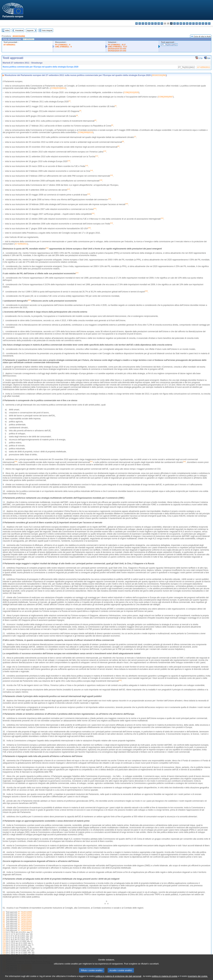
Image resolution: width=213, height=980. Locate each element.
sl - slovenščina (203, 23)
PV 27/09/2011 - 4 (63, 45)
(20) (4, 947)
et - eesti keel (152, 23)
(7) (4, 923)
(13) (4, 934)
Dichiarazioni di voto (117, 49)
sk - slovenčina (200, 23)
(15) (4, 938)
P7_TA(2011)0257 (25, 918)
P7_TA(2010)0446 (25, 927)
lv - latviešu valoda (174, 23)
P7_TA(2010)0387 (25, 929)
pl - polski (190, 23)
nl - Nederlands (187, 23)
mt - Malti (184, 23)
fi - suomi (206, 23)
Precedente (19, 30)
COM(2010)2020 (131, 92)
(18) (4, 943)
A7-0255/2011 (9, 45)
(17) (4, 941)
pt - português (193, 23)
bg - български (137, 23)
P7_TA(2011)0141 (25, 919)
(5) (4, 919)
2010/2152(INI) (19, 36)
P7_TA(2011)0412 (169, 45)
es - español (140, 23)
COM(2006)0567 (165, 97)
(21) (4, 949)
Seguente (30, 30)
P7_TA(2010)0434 (25, 925)
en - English (159, 23)
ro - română (197, 23)
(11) (4, 930)
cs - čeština (143, 23)
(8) (4, 925)
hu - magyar (181, 23)
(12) (4, 932)
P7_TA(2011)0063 (25, 921)
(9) (4, 927)
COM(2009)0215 (85, 132)
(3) (4, 916)
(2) (4, 914)
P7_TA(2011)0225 (25, 916)
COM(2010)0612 (58, 88)
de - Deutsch (149, 23)
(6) (4, 921)
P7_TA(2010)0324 (25, 930)
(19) (4, 945)
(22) (4, 951)
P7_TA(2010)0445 (25, 923)
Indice (7, 30)
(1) (4, 912)
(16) (4, 940)
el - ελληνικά (156, 23)
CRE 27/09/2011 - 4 (63, 47)
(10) (4, 929)
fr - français (162, 23)
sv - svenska (209, 23)
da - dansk (146, 23)
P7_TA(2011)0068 (25, 912)
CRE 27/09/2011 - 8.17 (117, 47)
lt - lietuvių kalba (178, 23)
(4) (4, 918)
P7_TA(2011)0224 (25, 914)
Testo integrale (47, 30)
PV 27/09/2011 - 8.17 (117, 45)
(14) (4, 936)
